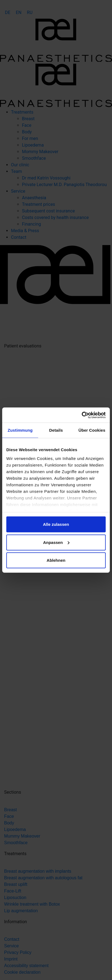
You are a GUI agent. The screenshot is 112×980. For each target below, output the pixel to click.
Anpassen (56, 542)
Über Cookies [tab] (92, 430)
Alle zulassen (56, 524)
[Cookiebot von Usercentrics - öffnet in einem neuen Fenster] (82, 415)
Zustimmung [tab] (20, 430)
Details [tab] (56, 430)
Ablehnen (56, 560)
